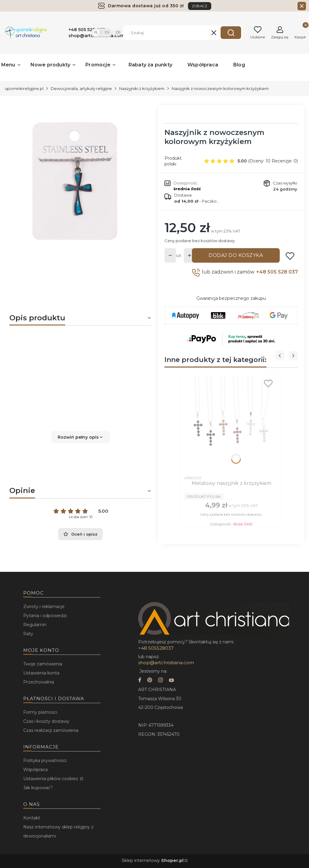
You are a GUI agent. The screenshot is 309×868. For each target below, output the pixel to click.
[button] (231, 33)
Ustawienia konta (41, 673)
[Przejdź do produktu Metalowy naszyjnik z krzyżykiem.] (231, 424)
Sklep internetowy (153, 860)
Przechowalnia (39, 682)
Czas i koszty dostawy (46, 721)
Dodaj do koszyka (236, 255)
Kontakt (32, 818)
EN (107, 32)
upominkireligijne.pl (24, 88)
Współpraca (35, 770)
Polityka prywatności (45, 761)
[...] (76, 181)
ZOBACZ (200, 6)
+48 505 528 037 (277, 272)
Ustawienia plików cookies (51, 779)
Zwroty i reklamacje (44, 607)
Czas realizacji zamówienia (51, 730)
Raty (28, 634)
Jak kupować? (38, 788)
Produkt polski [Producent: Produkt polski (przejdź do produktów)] (173, 161)
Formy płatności (40, 712)
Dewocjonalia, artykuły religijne (81, 88)
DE (118, 32)
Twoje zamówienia (43, 664)
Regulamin (35, 625)
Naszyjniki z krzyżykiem (142, 88)
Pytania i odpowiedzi (45, 616)
